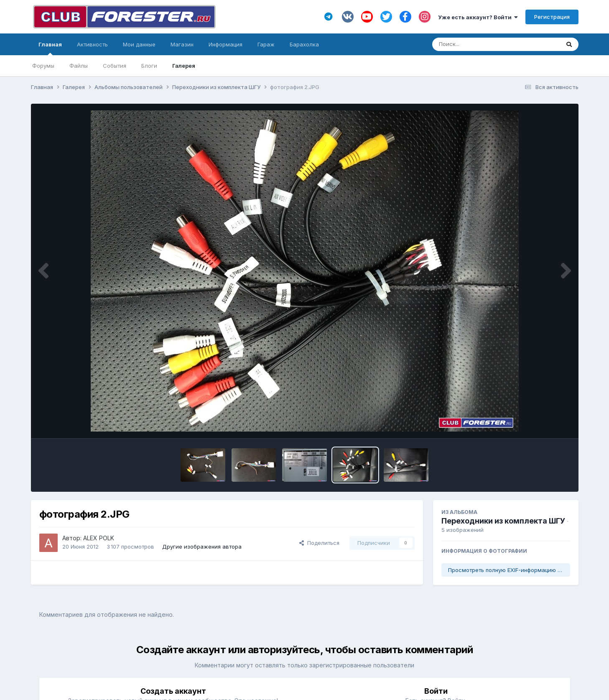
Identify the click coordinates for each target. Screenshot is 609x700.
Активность (92, 44)
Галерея (184, 66)
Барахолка (304, 44)
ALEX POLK (99, 538)
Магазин (182, 44)
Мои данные (139, 44)
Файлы (79, 66)
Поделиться (319, 543)
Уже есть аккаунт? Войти (478, 17)
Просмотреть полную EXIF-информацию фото (509, 570)
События (115, 66)
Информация (226, 44)
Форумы (43, 66)
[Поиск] (480, 44)
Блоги (149, 66)
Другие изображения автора (202, 547)
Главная (50, 48)
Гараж (266, 44)
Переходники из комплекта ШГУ (503, 521)
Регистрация (552, 17)
